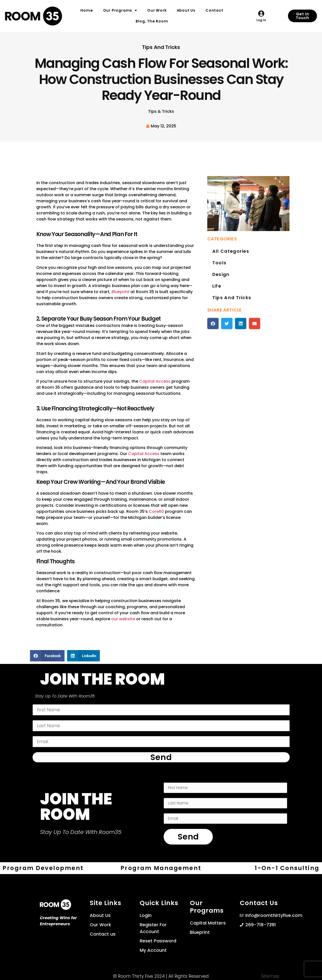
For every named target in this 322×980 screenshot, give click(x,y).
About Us (186, 10)
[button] (213, 336)
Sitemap (270, 975)
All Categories (229, 253)
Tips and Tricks (230, 309)
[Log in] (261, 13)
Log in (261, 20)
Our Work (157, 10)
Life (216, 295)
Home (87, 10)
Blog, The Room (152, 21)
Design (220, 281)
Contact (214, 10)
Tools (219, 267)
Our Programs (120, 10)
